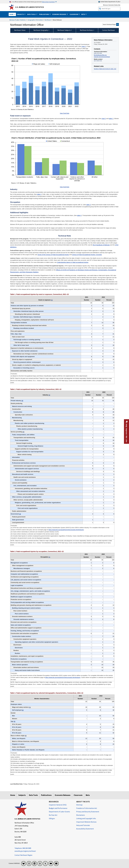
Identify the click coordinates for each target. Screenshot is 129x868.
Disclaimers (81, 815)
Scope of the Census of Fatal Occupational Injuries (53, 255)
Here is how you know (48, 2)
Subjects (22, 795)
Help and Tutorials (83, 825)
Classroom (78, 795)
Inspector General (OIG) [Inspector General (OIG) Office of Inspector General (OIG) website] (58, 805)
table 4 (79, 215)
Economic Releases (63, 795)
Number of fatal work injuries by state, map (105, 69)
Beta (88, 795)
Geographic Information (35, 20)
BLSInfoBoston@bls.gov (100, 55)
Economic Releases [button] (59, 14)
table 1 (111, 119)
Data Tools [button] (32, 14)
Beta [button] (83, 14)
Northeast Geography (41, 30)
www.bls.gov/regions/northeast (102, 57)
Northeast (48, 20)
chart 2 (104, 119)
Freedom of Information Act (87, 808)
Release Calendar (108, 5)
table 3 (88, 205)
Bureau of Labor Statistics (18, 20)
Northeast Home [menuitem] (20, 30)
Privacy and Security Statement (88, 812)
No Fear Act (53, 815)
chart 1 (84, 46)
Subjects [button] (21, 14)
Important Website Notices (86, 822)
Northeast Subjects (64, 30)
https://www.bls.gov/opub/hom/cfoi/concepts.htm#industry (66, 530)
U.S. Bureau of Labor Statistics (30, 7)
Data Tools (33, 795)
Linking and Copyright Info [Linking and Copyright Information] (86, 818)
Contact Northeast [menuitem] (109, 30)
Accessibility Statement (85, 829)
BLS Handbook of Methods (101, 245)
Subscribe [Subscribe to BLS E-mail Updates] (117, 5)
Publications (46, 795)
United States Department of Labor (109, 2)
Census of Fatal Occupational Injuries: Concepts (87, 255)
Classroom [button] (74, 14)
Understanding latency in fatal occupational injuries (73, 262)
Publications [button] (44, 14)
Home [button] (12, 14)
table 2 (39, 194)
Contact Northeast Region (23, 855)
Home (13, 795)
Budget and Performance (58, 808)
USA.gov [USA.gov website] (52, 818)
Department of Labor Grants (59, 812)
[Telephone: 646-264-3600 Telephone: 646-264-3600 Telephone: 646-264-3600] (30, 848)
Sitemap (79, 805)
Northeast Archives (86, 30)
